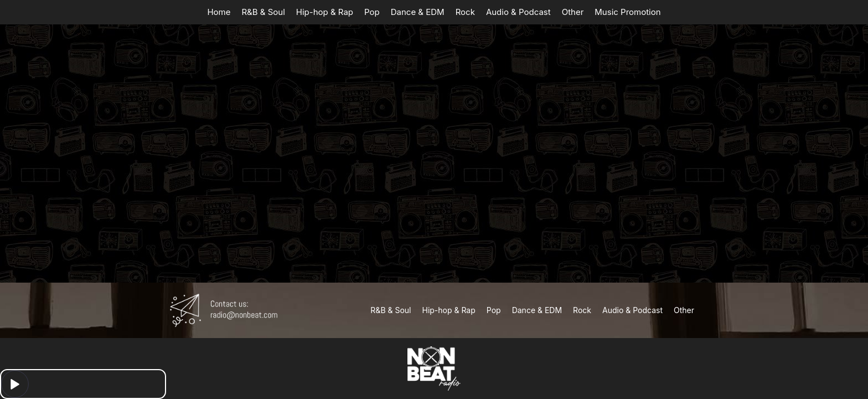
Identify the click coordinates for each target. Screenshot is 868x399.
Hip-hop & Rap (325, 12)
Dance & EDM (418, 12)
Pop (372, 12)
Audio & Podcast (518, 12)
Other (573, 12)
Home (219, 12)
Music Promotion (627, 12)
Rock (465, 12)
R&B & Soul (263, 12)
